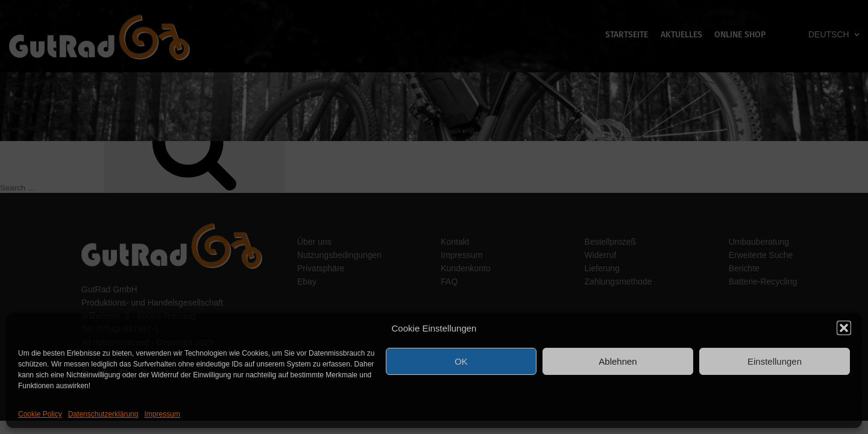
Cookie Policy (40, 414)
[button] (844, 328)
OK (461, 361)
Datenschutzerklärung (103, 414)
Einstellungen (775, 361)
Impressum (162, 414)
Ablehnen (618, 361)
